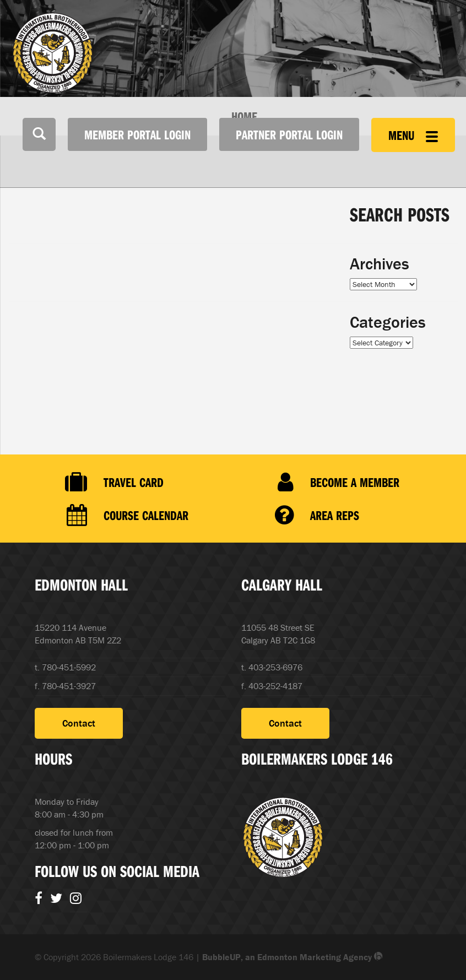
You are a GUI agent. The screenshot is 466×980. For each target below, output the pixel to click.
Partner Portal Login (289, 134)
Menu (413, 135)
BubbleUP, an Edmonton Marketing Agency (292, 957)
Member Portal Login (137, 134)
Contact (79, 723)
